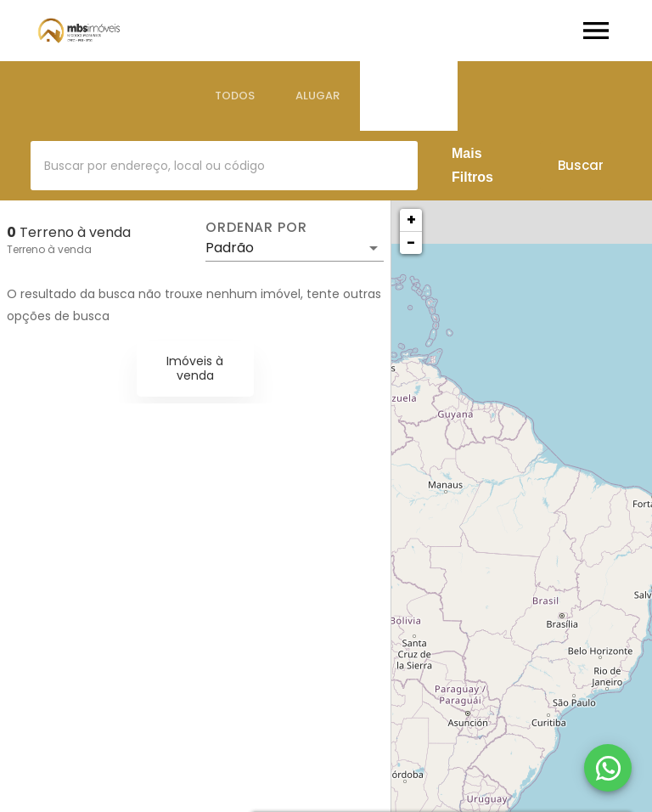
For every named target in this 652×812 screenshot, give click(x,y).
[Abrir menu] (596, 31)
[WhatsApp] (608, 768)
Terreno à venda (49, 249)
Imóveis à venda (195, 368)
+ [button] (411, 220)
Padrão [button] (230, 248)
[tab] (235, 96)
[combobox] (224, 166)
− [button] (411, 242)
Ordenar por (256, 228)
